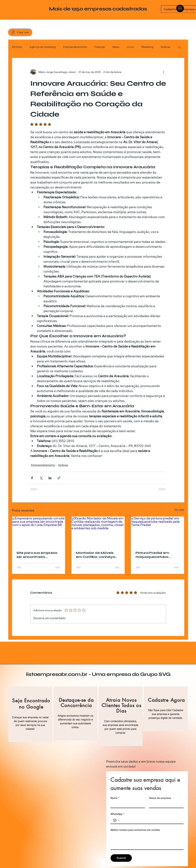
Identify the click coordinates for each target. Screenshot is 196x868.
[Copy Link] (20, 32)
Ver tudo (179, 510)
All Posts (17, 47)
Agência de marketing (43, 47)
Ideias (116, 47)
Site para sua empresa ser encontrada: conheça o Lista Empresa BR (37, 555)
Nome (115, 798)
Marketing (147, 47)
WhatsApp (117, 814)
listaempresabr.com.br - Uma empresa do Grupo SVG (98, 674)
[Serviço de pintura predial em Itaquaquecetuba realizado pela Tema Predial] (158, 532)
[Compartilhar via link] (59, 478)
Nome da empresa (160, 798)
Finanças (100, 47)
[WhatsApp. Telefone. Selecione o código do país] (116, 820)
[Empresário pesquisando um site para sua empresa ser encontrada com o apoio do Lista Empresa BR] (39, 532)
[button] (180, 47)
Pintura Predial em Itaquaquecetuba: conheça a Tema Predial (152, 555)
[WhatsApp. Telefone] (151, 820)
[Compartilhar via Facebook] (32, 478)
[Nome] (127, 804)
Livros (130, 47)
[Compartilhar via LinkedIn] (50, 478)
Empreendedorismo (75, 47)
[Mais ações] (164, 72)
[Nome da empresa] (165, 804)
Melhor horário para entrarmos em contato (135, 830)
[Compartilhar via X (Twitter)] (41, 478)
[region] (30, 714)
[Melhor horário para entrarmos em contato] (147, 841)
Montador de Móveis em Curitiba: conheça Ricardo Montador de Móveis (96, 555)
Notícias (166, 47)
